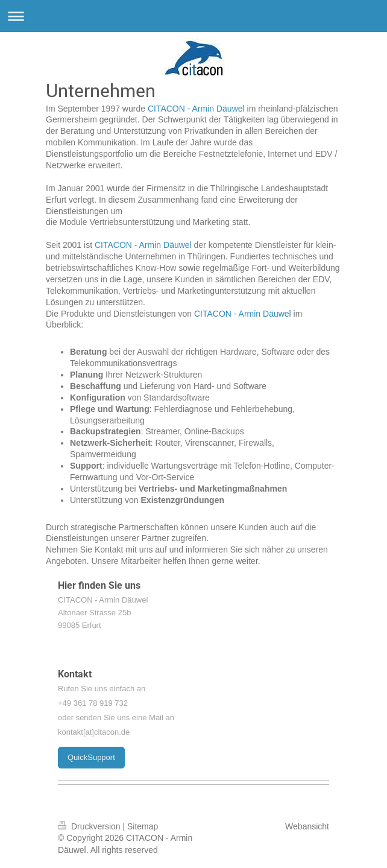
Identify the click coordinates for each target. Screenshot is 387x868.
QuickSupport (91, 757)
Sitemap (143, 826)
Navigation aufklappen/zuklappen (193, 16)
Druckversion (90, 826)
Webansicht (307, 826)
